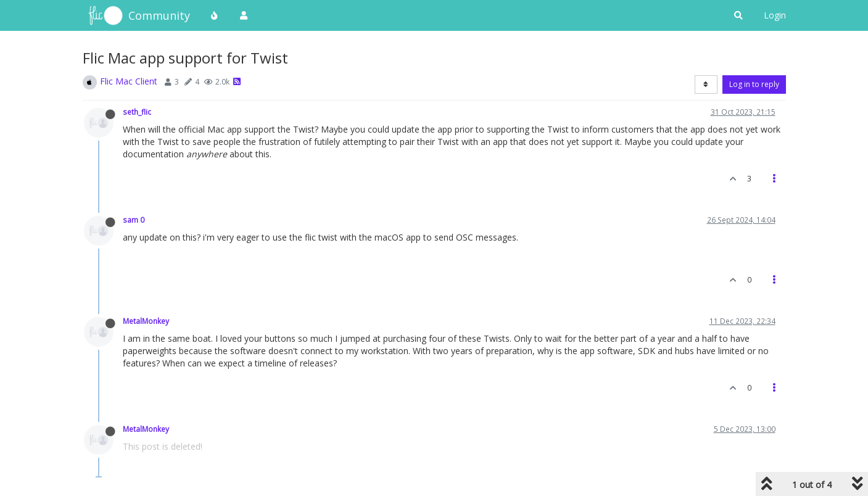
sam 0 (134, 220)
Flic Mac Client (129, 81)
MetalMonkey (146, 321)
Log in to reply (754, 84)
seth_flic (137, 112)
